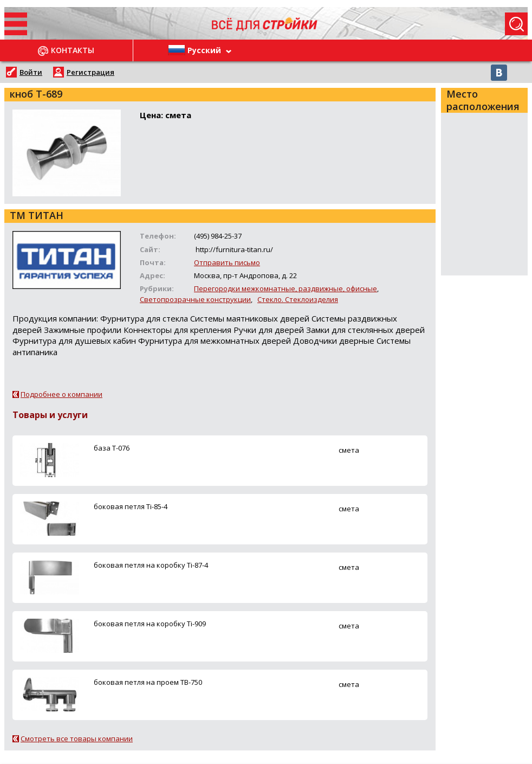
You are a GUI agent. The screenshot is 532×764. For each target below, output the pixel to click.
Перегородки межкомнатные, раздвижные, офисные (286, 288)
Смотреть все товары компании (77, 739)
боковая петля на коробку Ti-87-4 (151, 565)
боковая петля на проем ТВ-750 (148, 682)
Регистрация (90, 72)
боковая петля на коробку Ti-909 (150, 624)
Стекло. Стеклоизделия (298, 299)
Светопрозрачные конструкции (195, 299)
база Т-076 (112, 448)
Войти (31, 72)
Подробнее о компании (61, 394)
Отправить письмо (227, 262)
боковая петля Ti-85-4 (131, 506)
